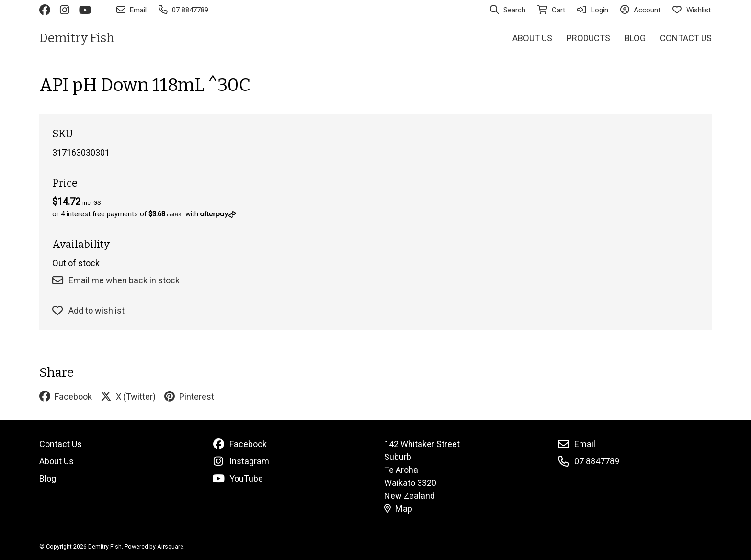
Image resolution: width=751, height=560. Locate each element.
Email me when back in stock (116, 280)
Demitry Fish (77, 38)
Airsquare (170, 546)
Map (398, 509)
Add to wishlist (88, 310)
